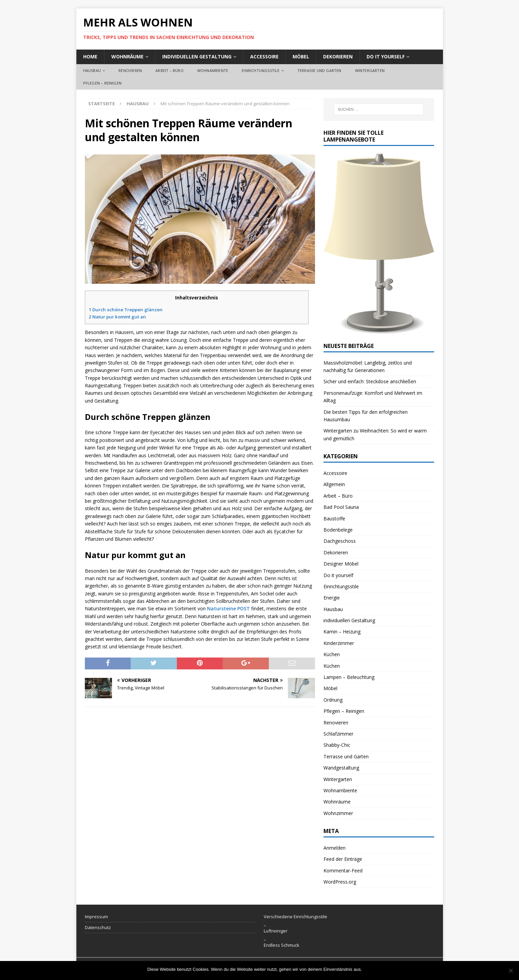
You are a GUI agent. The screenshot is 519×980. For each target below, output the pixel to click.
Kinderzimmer (339, 643)
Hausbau (92, 70)
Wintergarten (370, 70)
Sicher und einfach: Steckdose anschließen (370, 381)
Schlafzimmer (338, 734)
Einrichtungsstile (261, 70)
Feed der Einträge (343, 859)
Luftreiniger (276, 931)
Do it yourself (386, 57)
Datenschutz (98, 927)
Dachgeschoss (340, 541)
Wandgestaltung (341, 768)
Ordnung (333, 700)
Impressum (96, 917)
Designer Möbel (341, 564)
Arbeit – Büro (170, 70)
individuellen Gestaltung (197, 57)
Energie (332, 598)
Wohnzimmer (338, 813)
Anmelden (335, 848)
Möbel (301, 57)
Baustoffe (334, 519)
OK (368, 969)
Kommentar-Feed (343, 871)
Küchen (332, 654)
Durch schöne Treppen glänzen (126, 310)
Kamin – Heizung (342, 632)
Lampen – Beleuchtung (349, 677)
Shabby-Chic (337, 745)
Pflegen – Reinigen (103, 83)
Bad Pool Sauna (341, 507)
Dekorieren (338, 57)
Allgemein (334, 484)
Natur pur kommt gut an (117, 317)
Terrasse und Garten (319, 70)
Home (90, 57)
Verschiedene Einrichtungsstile (295, 917)
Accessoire (264, 57)
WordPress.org (340, 882)
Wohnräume (127, 57)
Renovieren (130, 70)
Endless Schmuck (282, 945)
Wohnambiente (213, 70)
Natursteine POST (228, 608)
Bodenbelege (338, 530)
